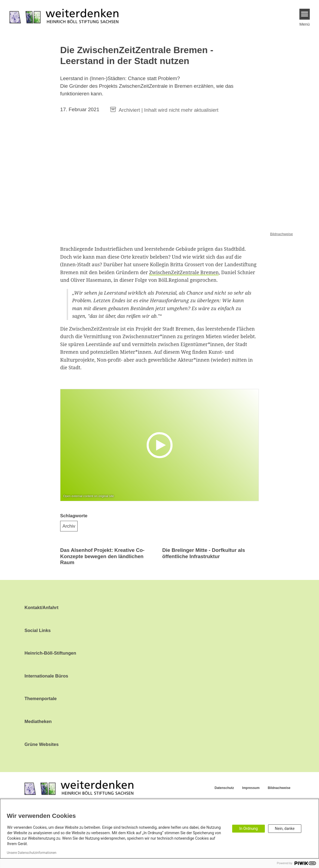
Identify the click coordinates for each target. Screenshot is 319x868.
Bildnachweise (281, 234)
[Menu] (305, 14)
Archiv (69, 526)
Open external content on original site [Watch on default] (88, 496)
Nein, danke (285, 828)
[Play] (161, 445)
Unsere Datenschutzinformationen (32, 853)
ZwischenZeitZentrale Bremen (184, 272)
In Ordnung (249, 828)
